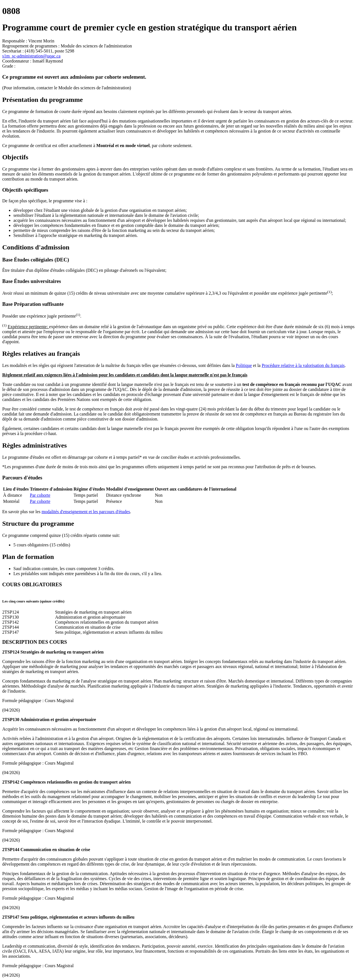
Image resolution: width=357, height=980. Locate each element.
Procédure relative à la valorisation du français (303, 365)
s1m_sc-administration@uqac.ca (31, 56)
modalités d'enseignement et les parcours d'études (86, 512)
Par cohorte (40, 495)
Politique (244, 365)
